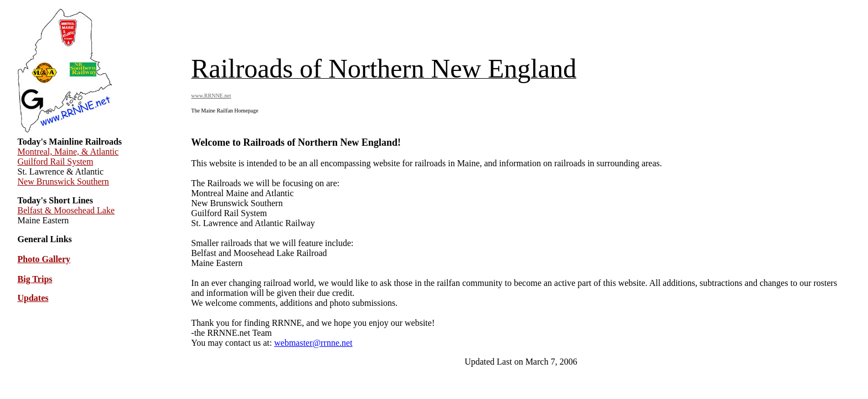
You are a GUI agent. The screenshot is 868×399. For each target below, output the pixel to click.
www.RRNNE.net (211, 96)
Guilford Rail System (56, 162)
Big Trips (35, 279)
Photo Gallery (44, 259)
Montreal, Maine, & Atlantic (68, 152)
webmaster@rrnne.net (313, 343)
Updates (33, 298)
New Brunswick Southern (63, 181)
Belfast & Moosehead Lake (66, 210)
